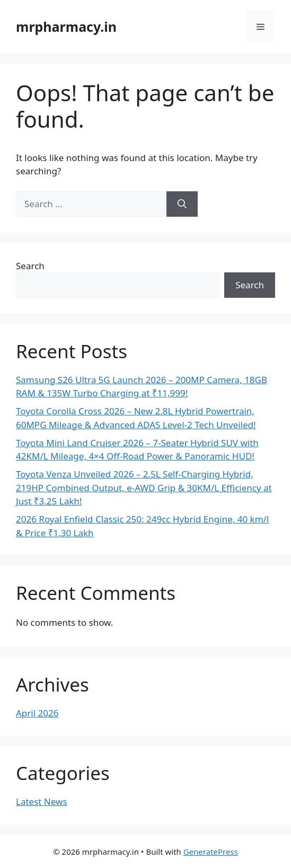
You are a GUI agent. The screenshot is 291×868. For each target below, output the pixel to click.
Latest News (42, 801)
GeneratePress (211, 852)
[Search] (182, 204)
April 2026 (37, 713)
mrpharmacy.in (66, 26)
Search (30, 266)
